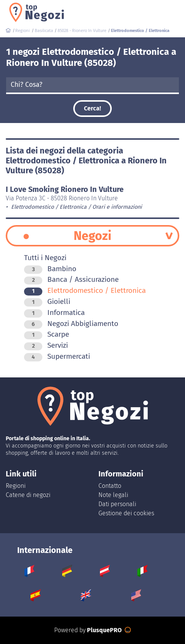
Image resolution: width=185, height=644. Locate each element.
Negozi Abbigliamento (71, 324)
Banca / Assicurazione (71, 279)
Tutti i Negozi (45, 258)
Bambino (50, 269)
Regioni (16, 486)
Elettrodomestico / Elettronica (85, 290)
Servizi (46, 345)
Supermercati (57, 356)
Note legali (113, 495)
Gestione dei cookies (126, 513)
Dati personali (117, 504)
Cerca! (92, 108)
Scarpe (47, 334)
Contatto (110, 486)
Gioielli (47, 301)
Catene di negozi (28, 495)
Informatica (54, 312)
